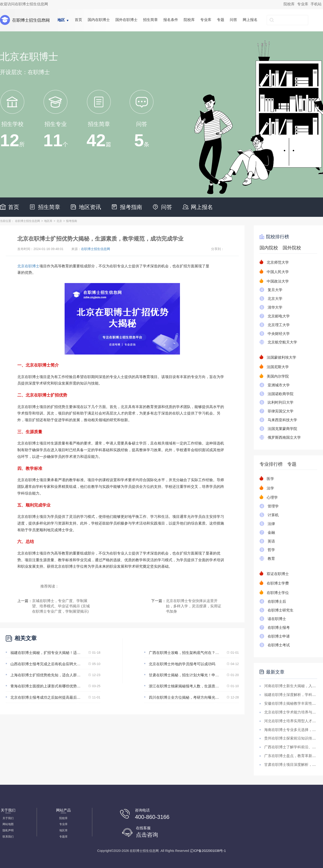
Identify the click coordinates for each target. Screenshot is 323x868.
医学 (270, 479)
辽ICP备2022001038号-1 (208, 851)
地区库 (48, 221)
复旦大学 (275, 290)
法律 (271, 524)
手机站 (316, 4)
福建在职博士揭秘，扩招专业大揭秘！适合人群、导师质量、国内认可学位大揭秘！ (46, 653)
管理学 (273, 506)
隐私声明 (8, 830)
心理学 (272, 497)
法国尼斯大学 (278, 367)
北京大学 (275, 299)
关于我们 (8, 818)
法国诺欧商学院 (281, 394)
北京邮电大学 (279, 316)
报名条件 (171, 20)
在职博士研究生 (281, 610)
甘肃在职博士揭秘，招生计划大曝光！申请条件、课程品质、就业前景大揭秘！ (185, 675)
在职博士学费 (278, 583)
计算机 (273, 515)
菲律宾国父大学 (281, 411)
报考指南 (131, 207)
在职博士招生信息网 (27, 221)
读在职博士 (277, 619)
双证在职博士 (278, 574)
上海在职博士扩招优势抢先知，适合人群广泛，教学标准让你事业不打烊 (46, 675)
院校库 (289, 4)
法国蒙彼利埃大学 (281, 357)
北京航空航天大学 (282, 342)
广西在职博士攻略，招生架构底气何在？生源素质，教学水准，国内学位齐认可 (185, 653)
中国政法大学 (278, 281)
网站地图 (8, 824)
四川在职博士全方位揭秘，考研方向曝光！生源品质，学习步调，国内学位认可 (185, 697)
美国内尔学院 (278, 376)
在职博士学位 (278, 593)
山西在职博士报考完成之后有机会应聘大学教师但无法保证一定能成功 (46, 664)
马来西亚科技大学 (282, 420)
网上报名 (250, 20)
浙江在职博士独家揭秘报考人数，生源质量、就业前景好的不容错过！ (185, 686)
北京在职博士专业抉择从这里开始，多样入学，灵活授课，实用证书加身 (194, 606)
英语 (271, 541)
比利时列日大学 (281, 402)
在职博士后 (277, 601)
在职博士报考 (279, 628)
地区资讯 (90, 207)
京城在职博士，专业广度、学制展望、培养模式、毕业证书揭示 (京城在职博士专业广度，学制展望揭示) (61, 606)
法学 (270, 488)
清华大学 (275, 307)
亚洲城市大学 (279, 385)
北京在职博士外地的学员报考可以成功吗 (182, 664)
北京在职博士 (28, 266)
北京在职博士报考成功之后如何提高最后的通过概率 (46, 697)
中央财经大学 (279, 334)
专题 (221, 20)
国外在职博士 (126, 20)
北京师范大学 (278, 262)
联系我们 (8, 837)
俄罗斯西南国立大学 (284, 437)
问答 (233, 20)
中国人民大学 (278, 272)
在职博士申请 (279, 636)
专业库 (303, 4)
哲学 (271, 550)
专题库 (63, 837)
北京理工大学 (279, 325)
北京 (59, 221)
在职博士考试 (279, 645)
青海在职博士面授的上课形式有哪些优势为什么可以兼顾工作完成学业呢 (46, 686)
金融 (271, 532)
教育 (271, 559)
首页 (78, 20)
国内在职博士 (99, 20)
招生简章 (150, 20)
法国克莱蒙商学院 (282, 429)
